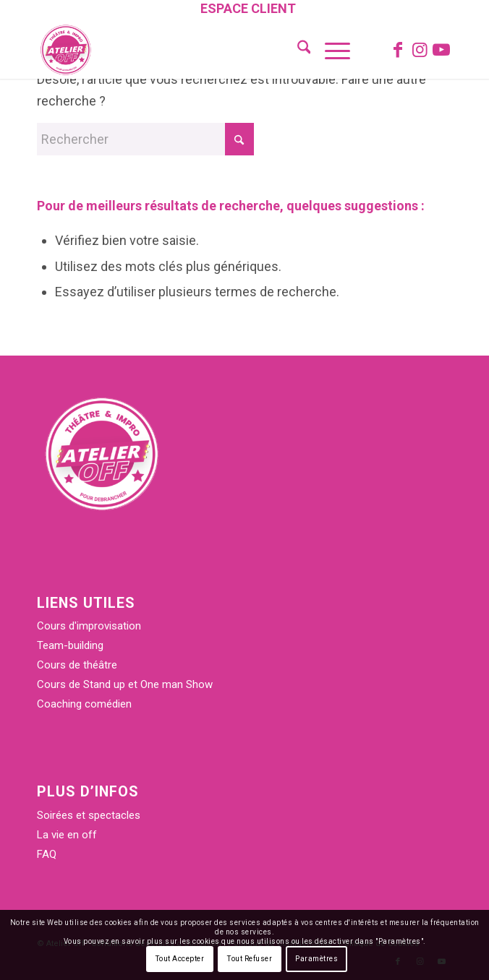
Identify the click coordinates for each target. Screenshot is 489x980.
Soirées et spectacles (89, 815)
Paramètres (316, 959)
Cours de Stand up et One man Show (125, 684)
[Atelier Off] (203, 50)
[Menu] (330, 50)
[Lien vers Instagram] (420, 50)
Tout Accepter (180, 959)
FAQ (47, 854)
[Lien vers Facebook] (398, 50)
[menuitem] (248, 10)
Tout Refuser (250, 959)
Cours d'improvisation (89, 626)
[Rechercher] (297, 50)
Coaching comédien (84, 704)
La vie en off (67, 835)
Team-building (70, 645)
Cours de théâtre (77, 665)
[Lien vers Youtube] (441, 50)
